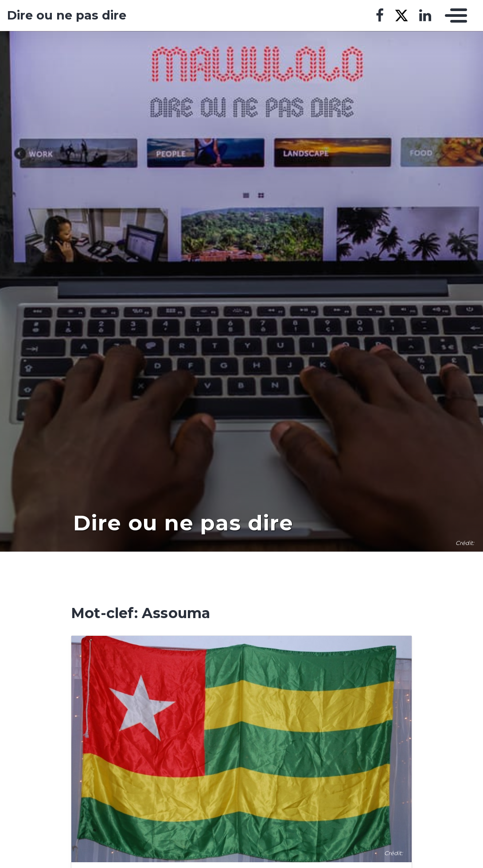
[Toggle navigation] (454, 16)
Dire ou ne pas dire (67, 16)
